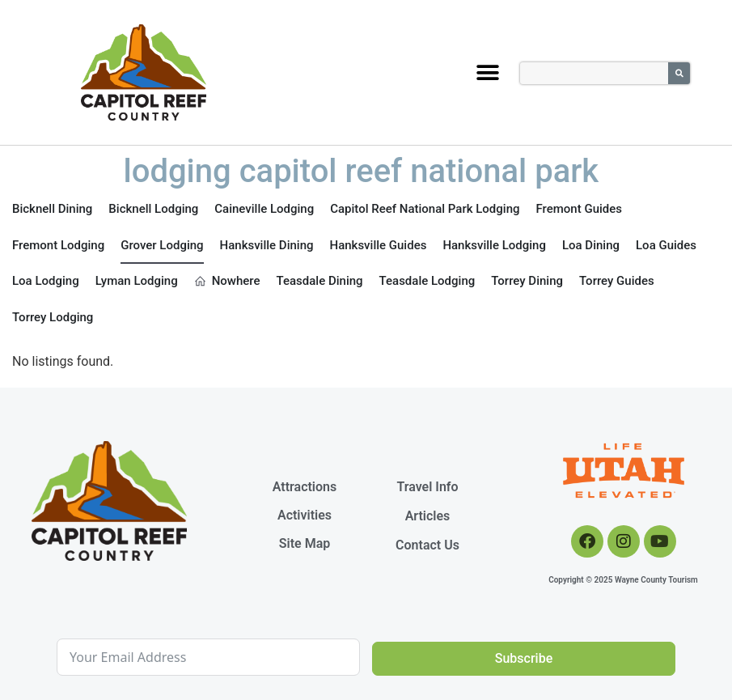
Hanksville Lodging (494, 245)
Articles (428, 516)
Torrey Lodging (53, 317)
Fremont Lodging (58, 245)
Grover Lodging (162, 245)
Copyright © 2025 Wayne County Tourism (623, 580)
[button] (488, 72)
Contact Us (427, 545)
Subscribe (524, 658)
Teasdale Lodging (427, 281)
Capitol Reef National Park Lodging (425, 209)
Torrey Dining (527, 281)
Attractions (305, 487)
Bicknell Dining (52, 209)
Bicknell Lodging (153, 209)
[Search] (679, 73)
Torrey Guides (617, 281)
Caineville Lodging (264, 209)
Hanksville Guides (379, 245)
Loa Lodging (46, 281)
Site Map (305, 543)
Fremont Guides (580, 209)
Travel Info (427, 487)
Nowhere (227, 281)
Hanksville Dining (267, 245)
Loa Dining (591, 245)
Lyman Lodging (137, 281)
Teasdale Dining (320, 281)
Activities (305, 515)
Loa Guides (666, 245)
